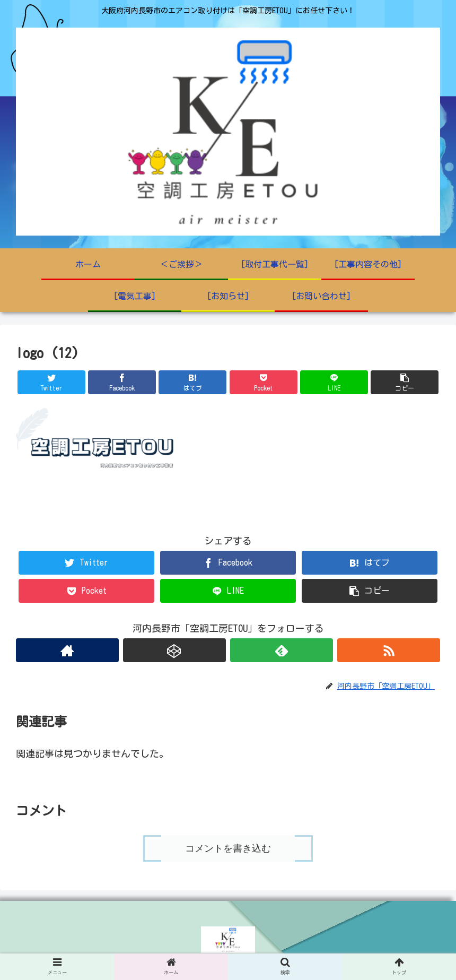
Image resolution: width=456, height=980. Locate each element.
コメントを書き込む (228, 848)
